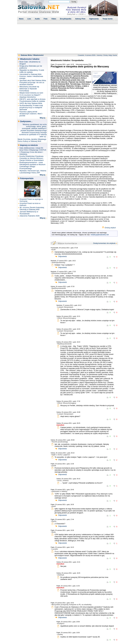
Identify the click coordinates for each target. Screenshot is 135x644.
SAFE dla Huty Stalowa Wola (31, 103)
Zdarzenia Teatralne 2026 (30, 216)
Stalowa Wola (26, 55)
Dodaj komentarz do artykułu (104, 243)
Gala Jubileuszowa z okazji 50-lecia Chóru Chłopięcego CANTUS (33, 149)
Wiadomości (38, 55)
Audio (37, 19)
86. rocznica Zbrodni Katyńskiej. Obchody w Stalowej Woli (32, 208)
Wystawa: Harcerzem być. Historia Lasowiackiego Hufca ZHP (33, 172)
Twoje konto (108, 19)
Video (54, 19)
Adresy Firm (80, 19)
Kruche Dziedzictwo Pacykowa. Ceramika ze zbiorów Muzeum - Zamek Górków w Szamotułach (32, 158)
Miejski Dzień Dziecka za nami (31, 93)
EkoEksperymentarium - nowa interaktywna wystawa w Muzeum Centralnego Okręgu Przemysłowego (32, 165)
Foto (46, 19)
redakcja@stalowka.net (100, 235)
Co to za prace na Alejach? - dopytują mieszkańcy (30, 96)
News (21, 19)
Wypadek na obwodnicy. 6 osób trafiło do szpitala (32, 71)
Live (29, 19)
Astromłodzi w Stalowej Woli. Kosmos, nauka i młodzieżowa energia (31, 76)
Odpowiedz (62, 256)
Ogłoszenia (94, 19)
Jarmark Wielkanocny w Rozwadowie (29, 213)
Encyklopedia (66, 19)
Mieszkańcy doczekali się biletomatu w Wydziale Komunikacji (29, 89)
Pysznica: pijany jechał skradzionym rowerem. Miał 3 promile (31, 114)
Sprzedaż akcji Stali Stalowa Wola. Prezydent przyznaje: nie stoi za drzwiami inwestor (33, 82)
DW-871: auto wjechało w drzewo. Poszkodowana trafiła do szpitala (33, 100)
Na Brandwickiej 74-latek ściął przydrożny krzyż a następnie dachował (31, 107)
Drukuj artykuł (110, 228)
